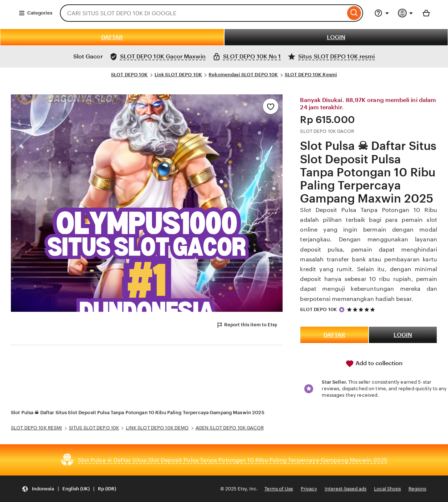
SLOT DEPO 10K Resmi (311, 75)
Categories (35, 13)
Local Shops (387, 489)
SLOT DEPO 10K (130, 75)
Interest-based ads (346, 489)
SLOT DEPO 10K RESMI (36, 428)
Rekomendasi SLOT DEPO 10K (243, 75)
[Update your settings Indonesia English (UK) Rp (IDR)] (69, 489)
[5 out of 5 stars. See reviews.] (362, 309)
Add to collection (374, 364)
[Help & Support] (382, 13)
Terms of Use (279, 489)
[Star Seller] (342, 310)
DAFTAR (112, 37)
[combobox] (203, 13)
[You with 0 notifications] (406, 13)
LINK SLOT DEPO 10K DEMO (157, 428)
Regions (417, 489)
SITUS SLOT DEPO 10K (94, 428)
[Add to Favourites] (271, 106)
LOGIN (336, 37)
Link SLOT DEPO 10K (178, 75)
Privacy (309, 489)
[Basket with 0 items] (426, 13)
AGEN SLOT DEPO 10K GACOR (230, 428)
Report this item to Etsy (247, 325)
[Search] (354, 13)
